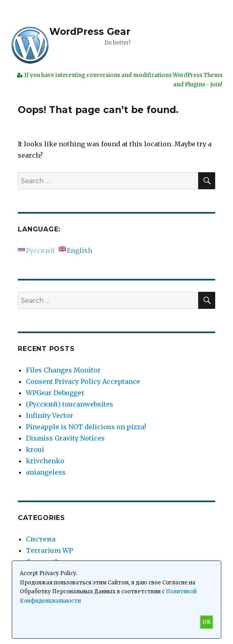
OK (207, 622)
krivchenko (45, 461)
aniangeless (46, 472)
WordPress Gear (90, 32)
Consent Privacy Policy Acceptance (83, 381)
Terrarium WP (49, 550)
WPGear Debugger (55, 393)
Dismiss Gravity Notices (65, 438)
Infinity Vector (50, 415)
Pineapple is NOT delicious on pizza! (86, 427)
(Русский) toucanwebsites (70, 404)
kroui (35, 449)
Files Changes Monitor (63, 370)
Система (41, 539)
